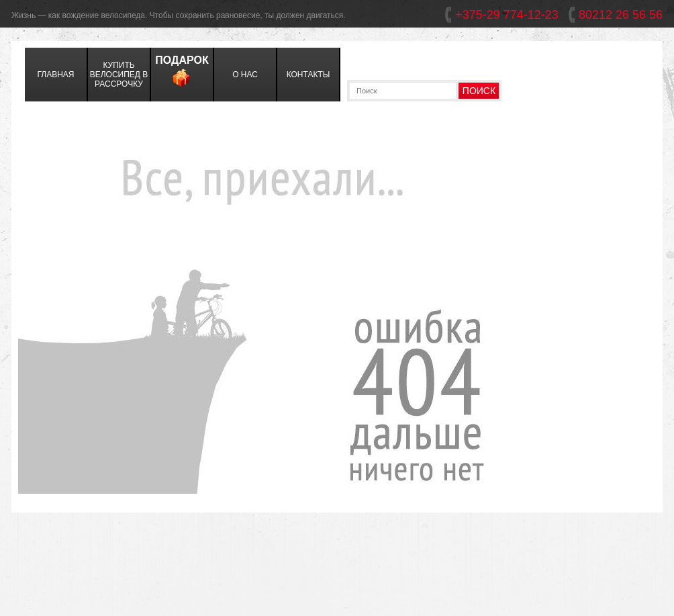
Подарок (182, 73)
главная (55, 75)
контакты (308, 75)
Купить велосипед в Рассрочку (119, 75)
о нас (245, 75)
